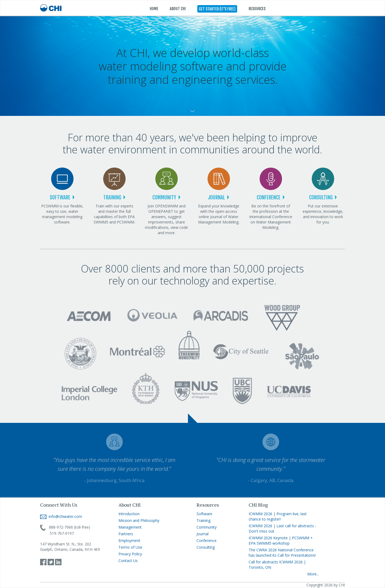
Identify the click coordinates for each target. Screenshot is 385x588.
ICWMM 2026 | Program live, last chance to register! (278, 516)
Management (130, 527)
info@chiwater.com (61, 516)
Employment (129, 540)
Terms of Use (130, 547)
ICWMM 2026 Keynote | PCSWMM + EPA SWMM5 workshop (281, 540)
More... (313, 574)
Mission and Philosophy (139, 520)
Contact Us (128, 561)
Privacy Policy (130, 554)
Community (207, 527)
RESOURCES (257, 9)
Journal (203, 534)
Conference (207, 540)
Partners (126, 534)
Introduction (129, 514)
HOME (154, 9)
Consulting (206, 547)
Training (203, 520)
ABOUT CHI (178, 9)
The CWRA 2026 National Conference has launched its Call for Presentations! (282, 553)
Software (204, 514)
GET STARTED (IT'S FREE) (217, 9)
